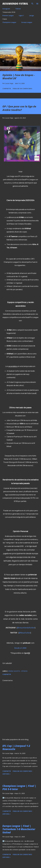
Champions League (9, 22)
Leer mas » (6, 774)
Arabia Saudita (14, 671)
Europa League (27, 22)
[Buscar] (32, 4)
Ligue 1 (21, 15)
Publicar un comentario (22, 89)
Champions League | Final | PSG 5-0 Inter (19, 787)
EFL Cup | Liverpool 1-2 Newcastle (16, 747)
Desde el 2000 (20, 648)
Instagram (6, 9)
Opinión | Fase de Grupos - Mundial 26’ (19, 77)
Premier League (8, 15)
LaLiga (32, 15)
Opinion (24, 671)
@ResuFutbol (25, 633)
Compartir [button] (7, 89)
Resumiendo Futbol (15, 4)
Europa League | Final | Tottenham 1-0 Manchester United (19, 829)
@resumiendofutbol (26, 628)
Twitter (18, 9)
